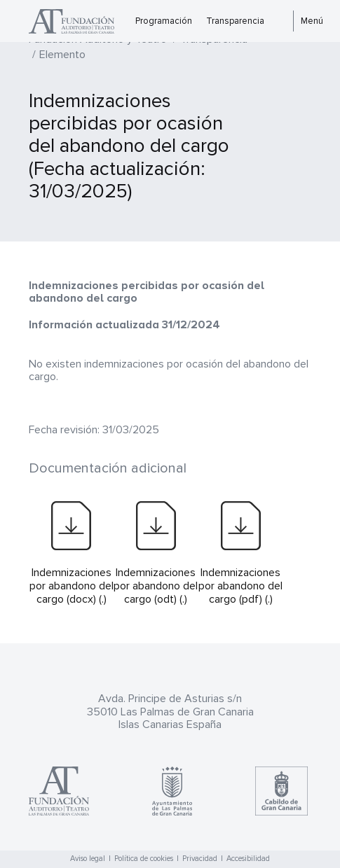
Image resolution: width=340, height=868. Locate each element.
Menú (312, 21)
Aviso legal (88, 859)
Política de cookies (144, 859)
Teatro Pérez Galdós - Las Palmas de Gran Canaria (79, 21)
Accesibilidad (248, 859)
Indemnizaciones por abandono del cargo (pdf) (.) (240, 586)
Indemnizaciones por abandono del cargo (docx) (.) (72, 586)
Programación (164, 21)
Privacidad (200, 859)
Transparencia (235, 21)
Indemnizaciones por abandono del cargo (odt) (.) (156, 586)
